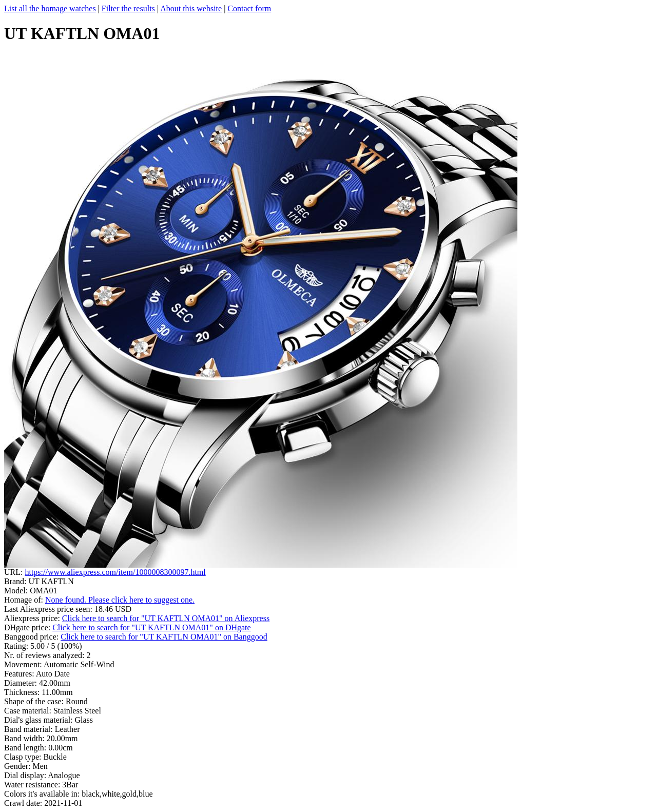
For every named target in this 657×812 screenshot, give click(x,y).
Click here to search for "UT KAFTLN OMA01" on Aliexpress (166, 618)
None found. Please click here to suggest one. (120, 600)
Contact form (249, 8)
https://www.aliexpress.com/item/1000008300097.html (115, 572)
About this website (191, 8)
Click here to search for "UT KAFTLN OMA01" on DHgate (151, 627)
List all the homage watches (50, 8)
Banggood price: (32, 637)
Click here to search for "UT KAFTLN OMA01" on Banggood (164, 637)
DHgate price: (28, 627)
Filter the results (128, 8)
